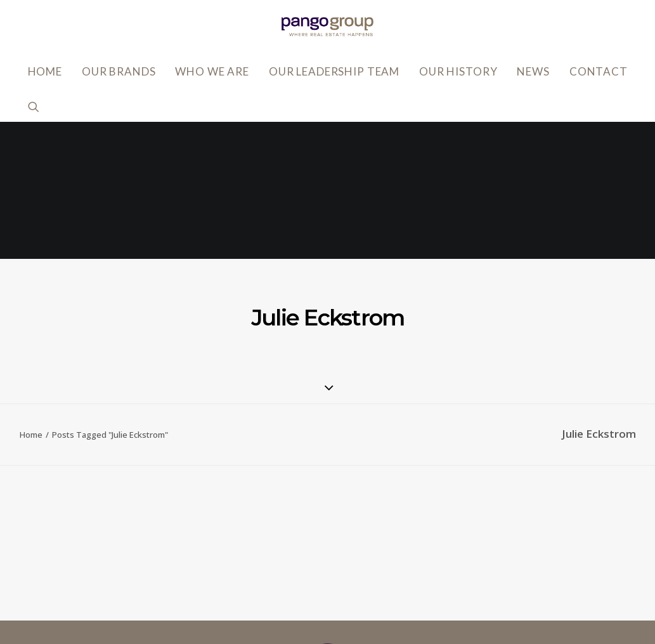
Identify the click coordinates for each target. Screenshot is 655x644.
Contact (599, 71)
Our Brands (119, 71)
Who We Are (212, 71)
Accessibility (469, 553)
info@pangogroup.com (146, 582)
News (533, 71)
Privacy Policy (471, 534)
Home (45, 71)
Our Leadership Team (334, 71)
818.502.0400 (122, 601)
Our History (458, 71)
